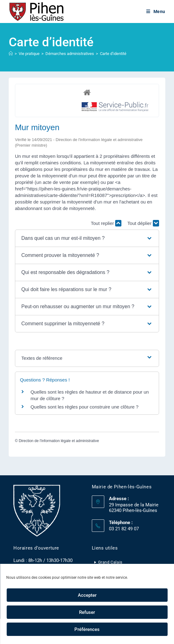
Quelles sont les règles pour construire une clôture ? (85, 407)
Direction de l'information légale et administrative (59, 441)
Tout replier (106, 223)
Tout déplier (143, 223)
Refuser (87, 612)
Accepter (87, 595)
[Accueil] (11, 54)
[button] (87, 238)
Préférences (87, 629)
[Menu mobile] (156, 11)
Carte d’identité (113, 54)
